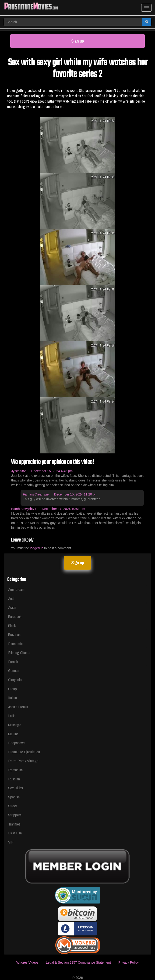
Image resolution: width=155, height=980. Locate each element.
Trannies (14, 824)
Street (13, 806)
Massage (15, 725)
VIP (11, 842)
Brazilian (14, 634)
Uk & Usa (15, 833)
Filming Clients (19, 652)
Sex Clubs (16, 788)
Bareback (15, 616)
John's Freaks (18, 707)
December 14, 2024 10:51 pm (63, 509)
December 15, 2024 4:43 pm (52, 471)
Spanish (14, 797)
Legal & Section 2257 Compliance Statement (78, 962)
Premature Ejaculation (24, 752)
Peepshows (17, 743)
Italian (12, 698)
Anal (11, 598)
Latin (12, 716)
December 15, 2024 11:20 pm (76, 494)
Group (12, 689)
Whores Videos (27, 962)
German (14, 670)
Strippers (15, 815)
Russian (14, 779)
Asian (12, 607)
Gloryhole (15, 680)
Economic (15, 644)
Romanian (15, 770)
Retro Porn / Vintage (23, 761)
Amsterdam (16, 589)
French (13, 662)
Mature (13, 734)
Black (12, 626)
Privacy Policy (129, 962)
